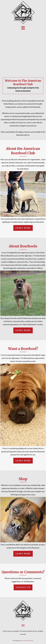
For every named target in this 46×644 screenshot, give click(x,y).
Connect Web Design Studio (27, 641)
